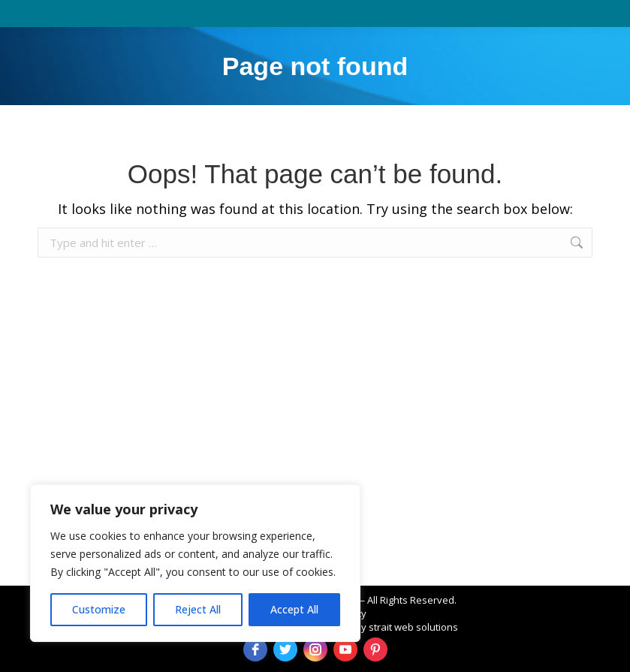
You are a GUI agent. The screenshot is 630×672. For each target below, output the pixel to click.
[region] (195, 563)
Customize (99, 609)
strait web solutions (413, 627)
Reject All (198, 609)
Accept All (294, 609)
